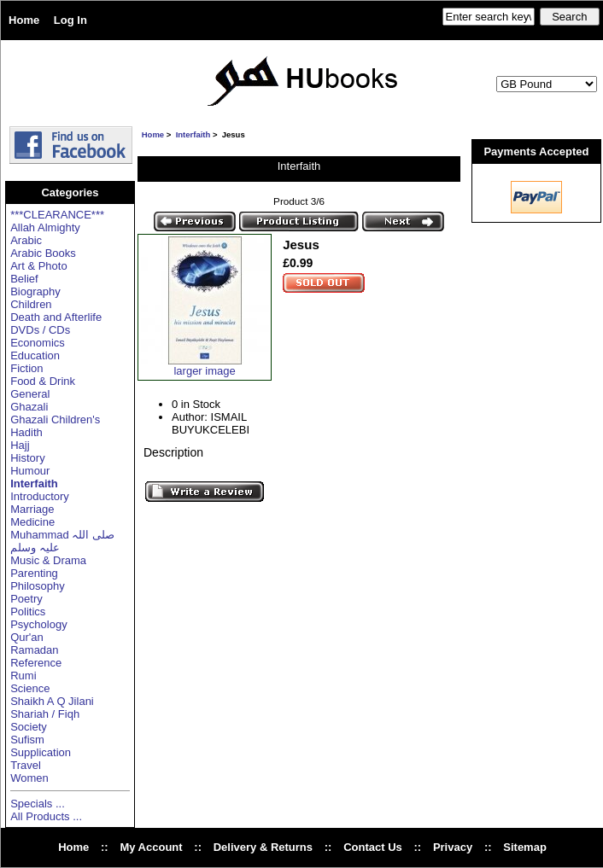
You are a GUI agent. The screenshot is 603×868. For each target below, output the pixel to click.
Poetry (26, 599)
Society (29, 727)
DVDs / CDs (40, 330)
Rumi (23, 676)
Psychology (38, 624)
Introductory (40, 496)
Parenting (34, 573)
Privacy (453, 847)
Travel (26, 765)
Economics (38, 343)
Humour (30, 471)
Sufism (27, 740)
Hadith (26, 432)
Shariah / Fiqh (45, 714)
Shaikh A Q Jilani (52, 701)
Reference (36, 663)
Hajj (20, 445)
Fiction (26, 368)
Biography (35, 291)
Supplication (41, 752)
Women (29, 778)
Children (31, 304)
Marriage (32, 509)
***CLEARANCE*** (57, 215)
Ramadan (34, 650)
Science (30, 688)
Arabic (26, 240)
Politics (28, 612)
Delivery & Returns (263, 847)
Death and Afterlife (56, 317)
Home (24, 20)
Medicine (32, 522)
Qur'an (27, 637)
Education (35, 355)
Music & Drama (48, 560)
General (30, 394)
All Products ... (46, 816)
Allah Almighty (45, 227)
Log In (70, 20)
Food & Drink (43, 381)
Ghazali (29, 407)
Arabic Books (43, 253)
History (27, 458)
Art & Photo (38, 266)
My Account (151, 847)
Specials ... (38, 804)
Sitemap (525, 847)
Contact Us (373, 847)
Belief (24, 279)
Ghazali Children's (55, 419)
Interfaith (193, 134)
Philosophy (38, 586)
